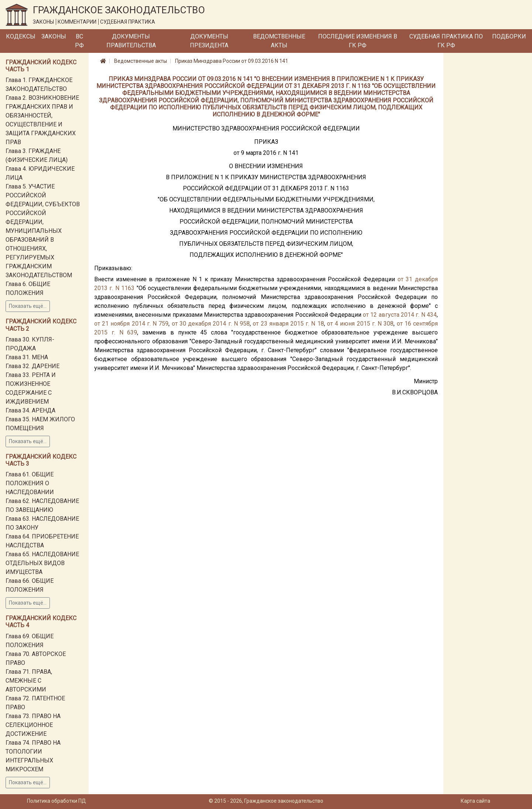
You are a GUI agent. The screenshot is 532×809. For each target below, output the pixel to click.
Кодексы (21, 36)
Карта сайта (475, 801)
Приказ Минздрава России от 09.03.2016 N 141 (232, 61)
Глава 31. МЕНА (27, 357)
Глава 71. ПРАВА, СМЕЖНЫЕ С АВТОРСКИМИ (29, 681)
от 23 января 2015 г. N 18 (288, 324)
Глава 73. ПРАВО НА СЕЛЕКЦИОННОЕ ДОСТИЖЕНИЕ (33, 725)
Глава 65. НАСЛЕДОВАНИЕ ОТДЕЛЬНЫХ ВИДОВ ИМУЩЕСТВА (42, 563)
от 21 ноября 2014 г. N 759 (131, 324)
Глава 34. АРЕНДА (30, 410)
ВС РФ (79, 41)
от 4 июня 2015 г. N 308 (360, 324)
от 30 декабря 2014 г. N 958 (211, 324)
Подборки (509, 36)
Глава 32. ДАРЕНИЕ (33, 366)
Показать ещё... (28, 306)
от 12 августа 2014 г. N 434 (400, 315)
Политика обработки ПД (57, 801)
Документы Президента (209, 41)
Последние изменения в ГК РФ (358, 41)
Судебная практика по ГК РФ (446, 41)
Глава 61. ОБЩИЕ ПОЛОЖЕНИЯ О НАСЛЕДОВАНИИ (30, 483)
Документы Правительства (131, 41)
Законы (54, 36)
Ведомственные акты (279, 41)
